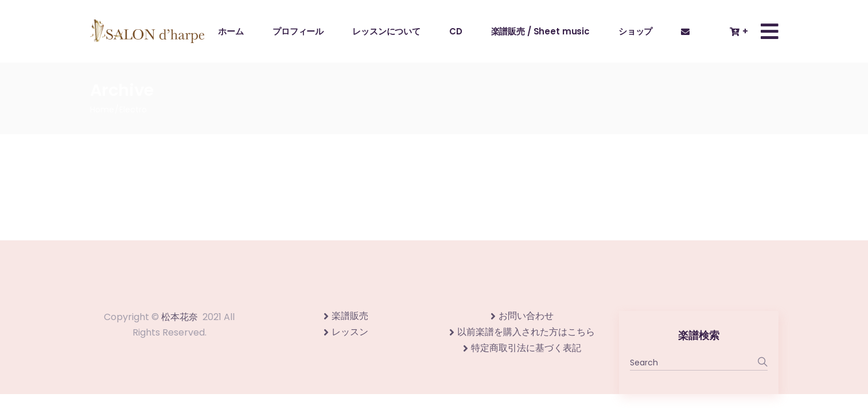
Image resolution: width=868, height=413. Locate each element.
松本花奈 (180, 317)
